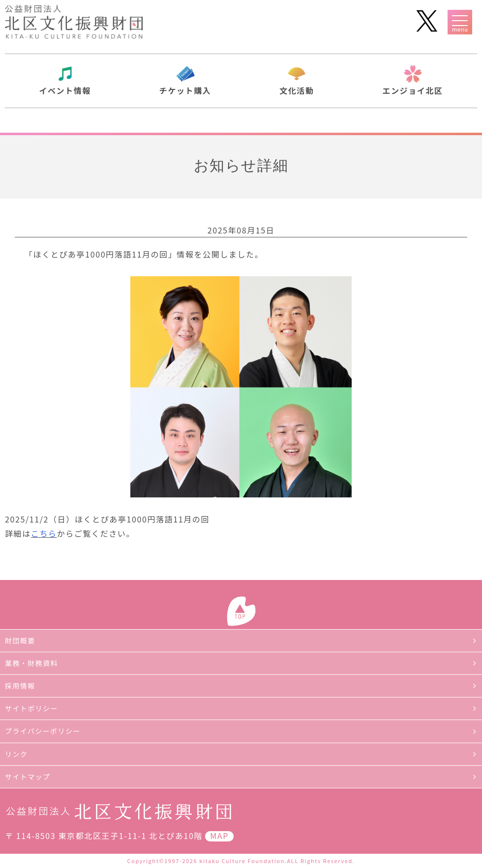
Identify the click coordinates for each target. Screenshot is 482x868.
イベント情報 (65, 90)
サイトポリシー (31, 708)
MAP (219, 836)
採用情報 (20, 686)
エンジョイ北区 (412, 90)
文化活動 (297, 90)
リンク (16, 754)
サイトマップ (28, 777)
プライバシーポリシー (43, 731)
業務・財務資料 (31, 663)
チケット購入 (185, 90)
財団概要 (20, 640)
